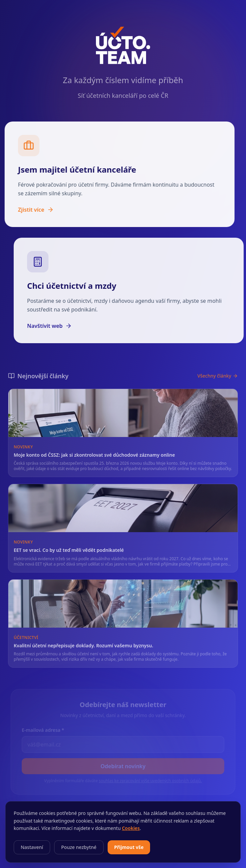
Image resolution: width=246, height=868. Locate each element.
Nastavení (32, 847)
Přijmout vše (129, 847)
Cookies (131, 828)
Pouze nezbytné (79, 847)
